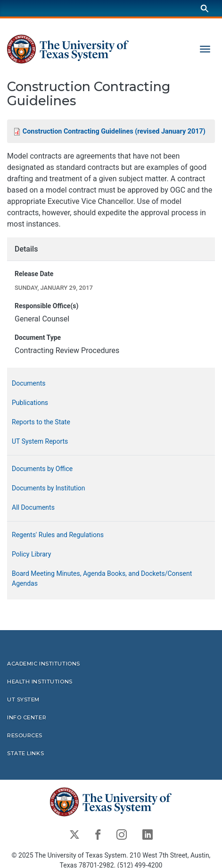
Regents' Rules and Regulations (58, 535)
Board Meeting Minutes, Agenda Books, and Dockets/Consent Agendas (102, 579)
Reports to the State (41, 422)
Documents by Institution (49, 489)
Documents (29, 384)
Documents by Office (42, 469)
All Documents (33, 508)
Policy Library (31, 555)
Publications (30, 403)
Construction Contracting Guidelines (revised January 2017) (114, 131)
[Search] (205, 8)
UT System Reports (40, 442)
